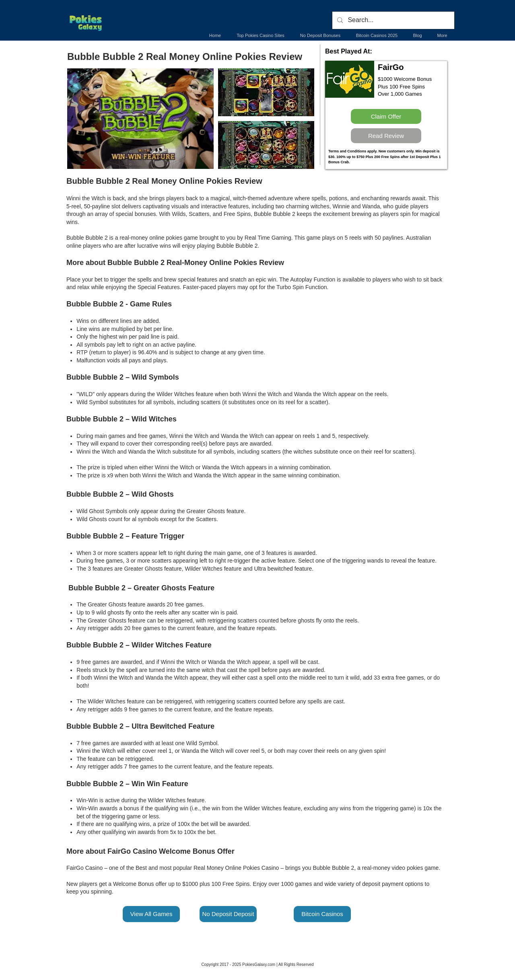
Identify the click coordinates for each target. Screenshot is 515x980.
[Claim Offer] (386, 116)
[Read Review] (386, 136)
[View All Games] (151, 914)
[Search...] (392, 20)
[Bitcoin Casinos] (322, 914)
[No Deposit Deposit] (228, 914)
